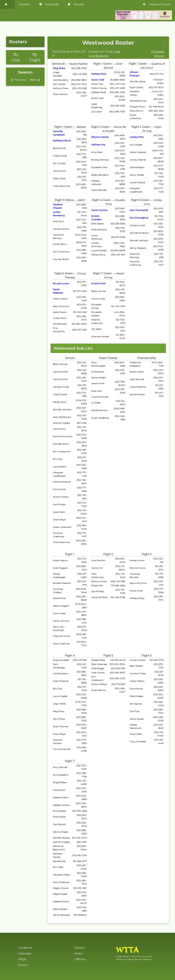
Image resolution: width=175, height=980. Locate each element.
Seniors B (58, 64)
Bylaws (79, 948)
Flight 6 (147, 656)
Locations (25, 948)
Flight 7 (70, 761)
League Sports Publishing (139, 959)
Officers (80, 959)
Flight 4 (70, 656)
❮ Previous (18, 80)
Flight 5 (108, 656)
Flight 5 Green (140, 200)
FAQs (22, 959)
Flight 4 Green (101, 200)
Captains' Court (157, 4)
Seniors (70, 358)
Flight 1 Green (102, 64)
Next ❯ (35, 80)
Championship (147, 358)
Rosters (25, 4)
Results (76, 4)
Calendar (25, 953)
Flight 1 (70, 554)
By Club (16, 57)
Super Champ (108, 358)
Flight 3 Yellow (64, 200)
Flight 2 (108, 554)
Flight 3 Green (141, 127)
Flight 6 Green (64, 273)
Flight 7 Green (102, 273)
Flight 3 (147, 554)
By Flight (35, 57)
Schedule (49, 4)
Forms (23, 965)
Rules (78, 953)
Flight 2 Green (100, 127)
